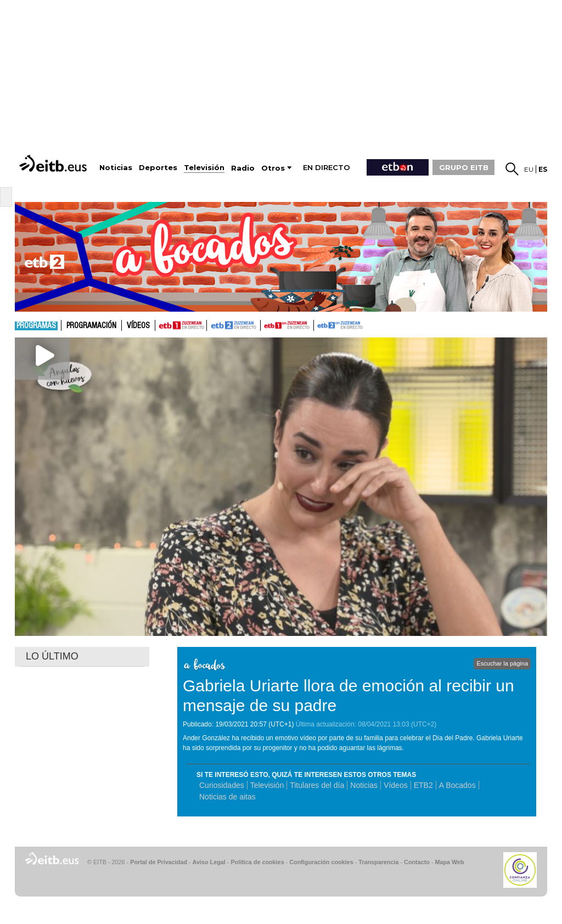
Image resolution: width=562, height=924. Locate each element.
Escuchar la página (502, 663)
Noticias (364, 785)
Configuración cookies (321, 862)
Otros (273, 168)
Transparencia (378, 862)
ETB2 (234, 325)
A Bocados (457, 785)
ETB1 (181, 325)
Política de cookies (257, 862)
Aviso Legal (209, 862)
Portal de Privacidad (159, 862)
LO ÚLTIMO (52, 656)
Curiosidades (222, 785)
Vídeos (138, 326)
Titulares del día (317, 785)
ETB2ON (319, 324)
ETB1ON (266, 324)
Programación (91, 326)
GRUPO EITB (464, 167)
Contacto (417, 862)
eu (529, 169)
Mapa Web (449, 862)
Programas (36, 326)
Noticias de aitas (227, 797)
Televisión (267, 785)
